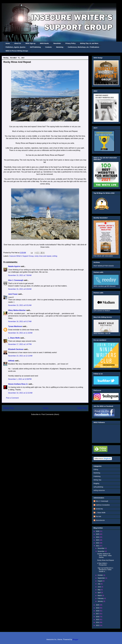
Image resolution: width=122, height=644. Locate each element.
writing (55, 256)
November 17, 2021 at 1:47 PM (20, 344)
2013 (98, 625)
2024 (98, 537)
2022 (98, 543)
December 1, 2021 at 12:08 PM (20, 379)
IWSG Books (44, 43)
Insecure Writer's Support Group (21, 256)
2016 (98, 617)
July (99, 584)
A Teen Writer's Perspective (102, 564)
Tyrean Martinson (15, 326)
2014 (98, 622)
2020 (98, 605)
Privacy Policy (70, 43)
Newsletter (57, 43)
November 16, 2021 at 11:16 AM (20, 333)
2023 (98, 540)
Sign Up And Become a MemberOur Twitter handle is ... (105, 570)
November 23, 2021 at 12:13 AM (20, 356)
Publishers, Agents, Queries (15, 47)
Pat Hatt (98, 516)
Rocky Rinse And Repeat (106, 560)
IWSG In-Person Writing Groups (17, 51)
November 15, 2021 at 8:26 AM (20, 289)
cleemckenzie (100, 520)
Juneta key (99, 509)
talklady (11, 361)
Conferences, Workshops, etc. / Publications (83, 47)
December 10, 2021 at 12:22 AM (20, 393)
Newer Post (9, 408)
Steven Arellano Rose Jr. (18, 384)
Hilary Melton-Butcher (17, 310)
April (99, 593)
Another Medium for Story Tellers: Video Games (104, 556)
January (100, 601)
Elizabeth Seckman (16, 349)
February (101, 598)
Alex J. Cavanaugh (16, 280)
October (100, 575)
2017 (98, 614)
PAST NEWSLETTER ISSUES (104, 266)
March (100, 596)
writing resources (99, 490)
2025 (98, 534)
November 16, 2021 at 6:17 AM (20, 321)
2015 (98, 619)
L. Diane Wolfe (14, 338)
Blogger (75, 639)
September (101, 578)
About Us (18, 43)
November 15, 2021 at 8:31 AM (20, 305)
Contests (48, 47)
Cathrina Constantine (103, 505)
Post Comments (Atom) (50, 414)
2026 (98, 531)
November (101, 551)
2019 (98, 608)
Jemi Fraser (13, 294)
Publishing (97, 476)
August (100, 581)
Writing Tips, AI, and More (89, 43)
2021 (98, 546)
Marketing (60, 47)
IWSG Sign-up (30, 43)
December (101, 548)
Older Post (82, 408)
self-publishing (98, 487)
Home (8, 43)
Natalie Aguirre (14, 266)
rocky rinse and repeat (43, 256)
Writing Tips (97, 480)
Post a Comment (12, 398)
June (99, 587)
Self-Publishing (35, 47)
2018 (98, 611)
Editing (96, 469)
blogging (96, 483)
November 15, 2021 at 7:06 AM (20, 275)
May (99, 590)
